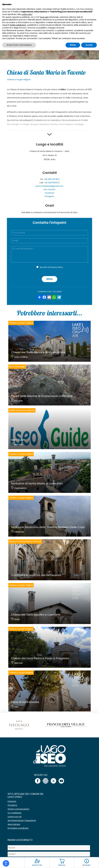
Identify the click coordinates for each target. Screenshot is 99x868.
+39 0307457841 (51, 179)
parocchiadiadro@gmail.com (49, 186)
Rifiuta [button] (73, 45)
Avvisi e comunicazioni (18, 809)
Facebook (49, 193)
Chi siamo (12, 805)
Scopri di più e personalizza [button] (19, 45)
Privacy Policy (57, 267)
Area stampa (14, 824)
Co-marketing (14, 813)
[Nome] (49, 848)
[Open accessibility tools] (6, 863)
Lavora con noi (15, 817)
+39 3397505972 (52, 183)
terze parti (44, 17)
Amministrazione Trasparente (22, 820)
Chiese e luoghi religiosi (19, 79)
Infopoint (12, 801)
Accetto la (51, 267)
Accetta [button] (89, 45)
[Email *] (49, 854)
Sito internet (49, 189)
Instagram (49, 196)
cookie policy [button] (27, 14)
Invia (49, 279)
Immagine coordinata (18, 828)
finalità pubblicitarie (18, 25)
